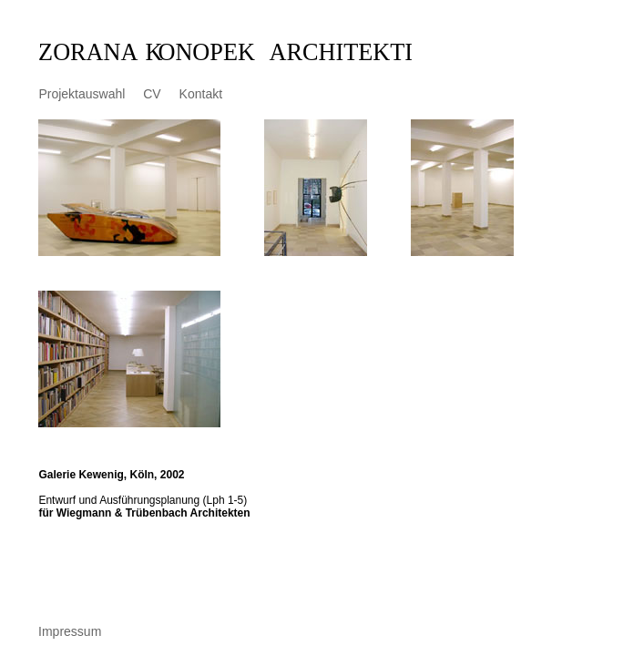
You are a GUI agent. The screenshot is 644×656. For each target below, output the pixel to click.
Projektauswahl (82, 94)
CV (152, 94)
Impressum (70, 631)
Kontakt (201, 94)
